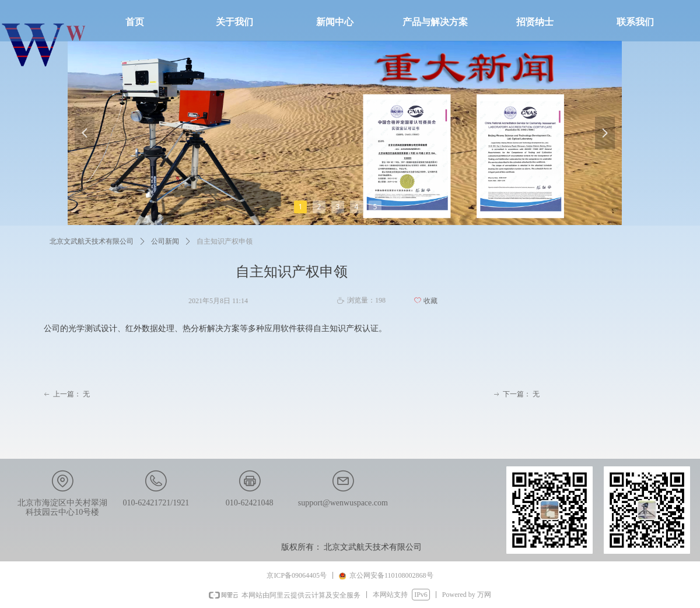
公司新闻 (165, 241)
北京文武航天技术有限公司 (92, 241)
